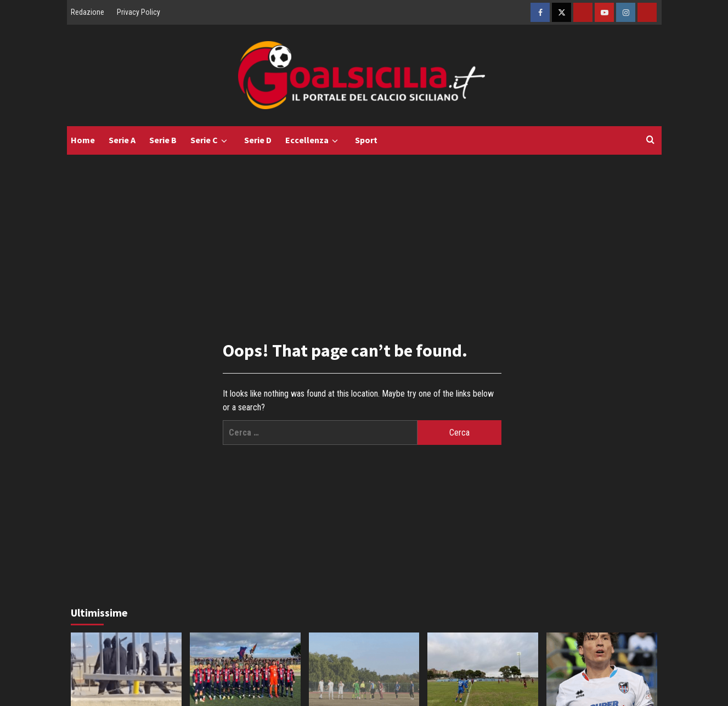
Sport (366, 140)
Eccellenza (313, 140)
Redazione (88, 12)
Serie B (163, 140)
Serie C (210, 140)
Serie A (122, 140)
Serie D (258, 140)
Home (83, 140)
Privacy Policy (139, 12)
